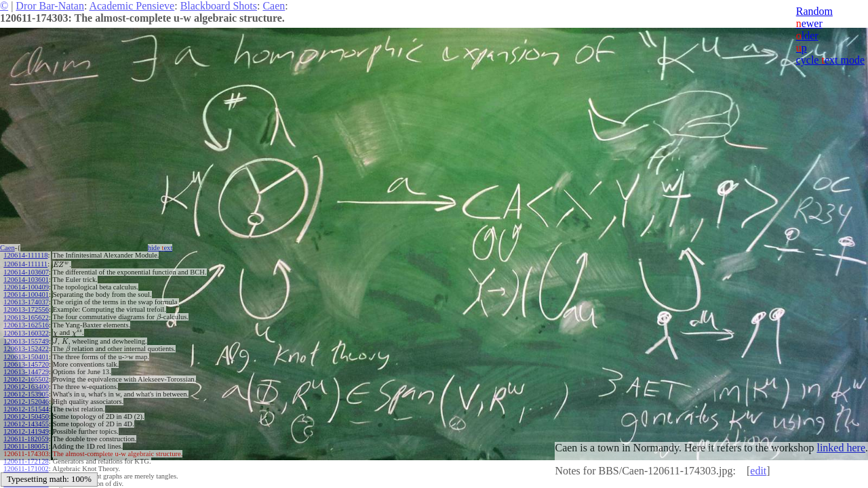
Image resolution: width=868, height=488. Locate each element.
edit (758, 471)
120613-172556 (26, 309)
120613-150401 (26, 357)
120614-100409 (26, 287)
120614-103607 (26, 272)
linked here (841, 448)
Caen (274, 6)
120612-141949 (26, 431)
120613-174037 (26, 302)
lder (807, 36)
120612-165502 (26, 379)
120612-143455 (26, 424)
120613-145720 (26, 364)
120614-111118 (25, 255)
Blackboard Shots (219, 6)
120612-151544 (26, 409)
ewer (809, 23)
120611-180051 (26, 446)
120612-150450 (26, 416)
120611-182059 (26, 439)
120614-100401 (26, 294)
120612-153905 (26, 394)
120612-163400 (26, 387)
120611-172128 (26, 461)
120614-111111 (25, 264)
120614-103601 (26, 280)
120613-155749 (26, 341)
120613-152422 (26, 349)
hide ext (160, 248)
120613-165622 (26, 318)
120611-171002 (26, 469)
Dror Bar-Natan (50, 6)
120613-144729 (26, 372)
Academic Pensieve (132, 6)
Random (814, 11)
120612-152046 (26, 402)
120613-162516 (26, 325)
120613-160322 (26, 333)
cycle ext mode (830, 60)
